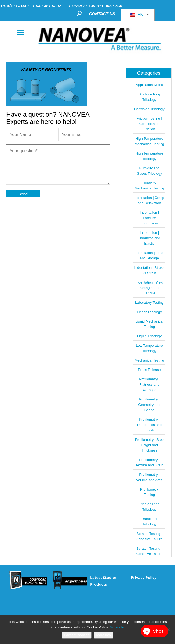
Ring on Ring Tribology (149, 507)
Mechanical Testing (149, 360)
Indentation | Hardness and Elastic (149, 238)
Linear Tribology (149, 312)
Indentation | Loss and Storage (149, 255)
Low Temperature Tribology (149, 348)
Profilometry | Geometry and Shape (149, 405)
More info (117, 627)
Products (99, 584)
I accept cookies (77, 635)
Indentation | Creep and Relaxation (149, 200)
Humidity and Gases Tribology (149, 171)
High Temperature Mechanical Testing (149, 141)
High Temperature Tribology (149, 156)
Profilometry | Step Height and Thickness (149, 445)
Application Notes (149, 85)
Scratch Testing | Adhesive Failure (149, 536)
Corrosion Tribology (149, 109)
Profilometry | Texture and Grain (149, 462)
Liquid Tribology (149, 336)
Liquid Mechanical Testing (149, 324)
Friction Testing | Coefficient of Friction (149, 124)
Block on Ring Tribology (149, 97)
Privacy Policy (144, 577)
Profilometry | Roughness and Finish (149, 425)
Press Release (149, 370)
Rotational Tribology (149, 522)
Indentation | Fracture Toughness (149, 218)
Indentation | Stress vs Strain (150, 270)
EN (137, 15)
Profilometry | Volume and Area (149, 477)
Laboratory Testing (149, 303)
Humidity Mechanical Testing (149, 186)
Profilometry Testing (149, 492)
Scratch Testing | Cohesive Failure (150, 551)
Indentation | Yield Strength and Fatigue (149, 288)
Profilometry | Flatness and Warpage (149, 384)
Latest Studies (103, 577)
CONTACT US (102, 14)
